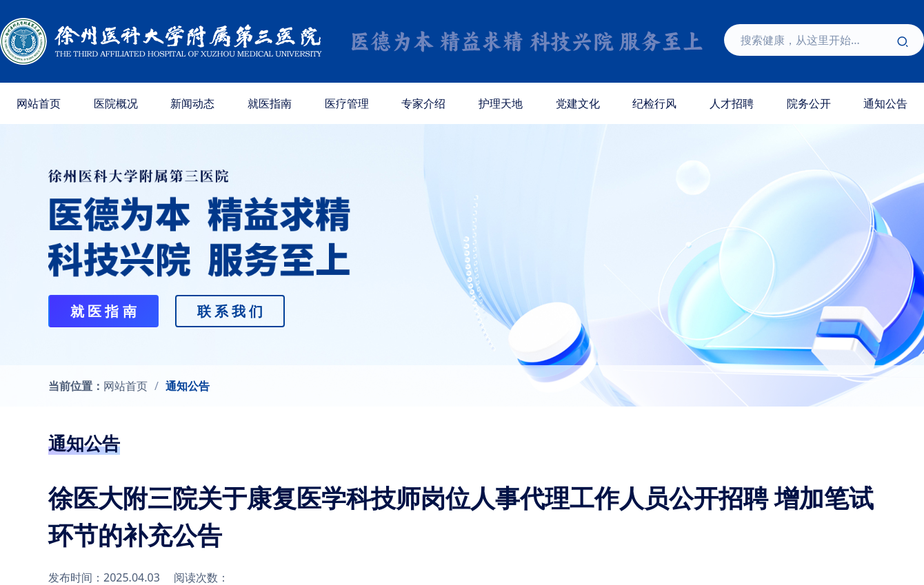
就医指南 (270, 103)
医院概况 (116, 103)
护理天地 (501, 103)
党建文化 (578, 103)
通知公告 (188, 386)
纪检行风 (654, 103)
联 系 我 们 (230, 311)
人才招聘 (732, 103)
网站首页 (39, 103)
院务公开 (809, 103)
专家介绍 (423, 103)
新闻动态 (192, 103)
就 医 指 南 (103, 311)
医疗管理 (347, 103)
